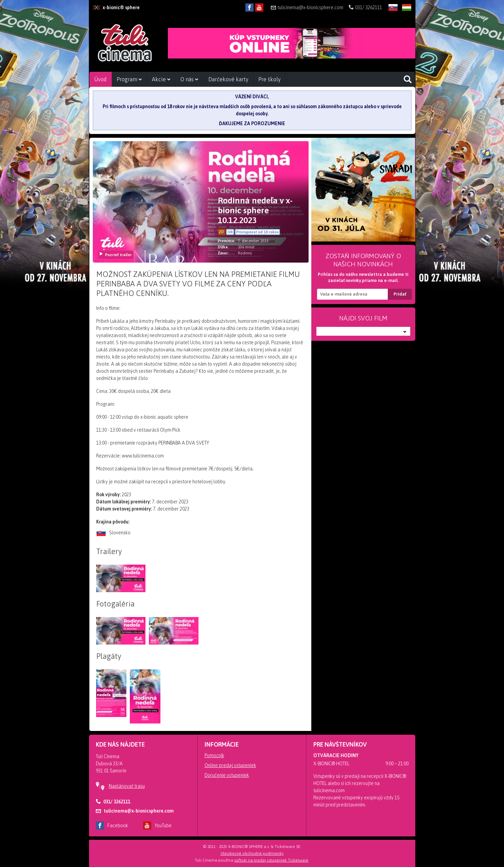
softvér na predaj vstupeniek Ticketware (271, 860)
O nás (189, 79)
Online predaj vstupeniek (230, 765)
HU (407, 13)
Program (129, 79)
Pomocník (214, 755)
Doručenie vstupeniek (227, 775)
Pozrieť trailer (115, 255)
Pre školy (270, 79)
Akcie (161, 79)
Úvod (100, 79)
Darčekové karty (228, 79)
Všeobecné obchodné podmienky (252, 853)
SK (393, 13)
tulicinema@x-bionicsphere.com (307, 7)
